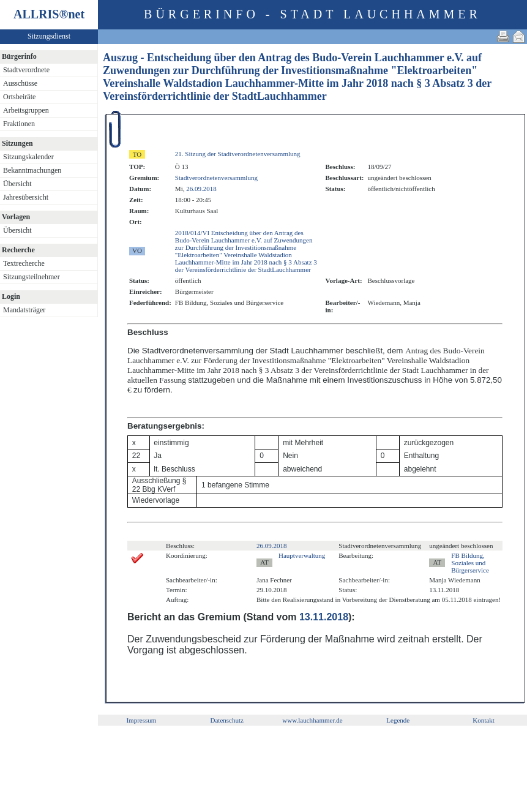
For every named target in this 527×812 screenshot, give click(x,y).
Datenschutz (227, 720)
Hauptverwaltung (302, 555)
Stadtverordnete (26, 70)
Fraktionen (19, 124)
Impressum (141, 720)
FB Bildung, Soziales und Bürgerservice (470, 563)
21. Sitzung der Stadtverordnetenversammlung (238, 154)
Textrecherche (24, 263)
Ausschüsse (20, 83)
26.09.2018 (201, 189)
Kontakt (483, 720)
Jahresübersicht (26, 197)
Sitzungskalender (28, 157)
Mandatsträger (24, 310)
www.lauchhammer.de (312, 720)
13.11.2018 (324, 617)
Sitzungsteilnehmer (32, 277)
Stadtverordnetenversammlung (216, 178)
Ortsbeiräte (19, 97)
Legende (398, 720)
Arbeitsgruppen (26, 110)
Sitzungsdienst (49, 36)
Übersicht (17, 184)
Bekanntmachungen (32, 170)
